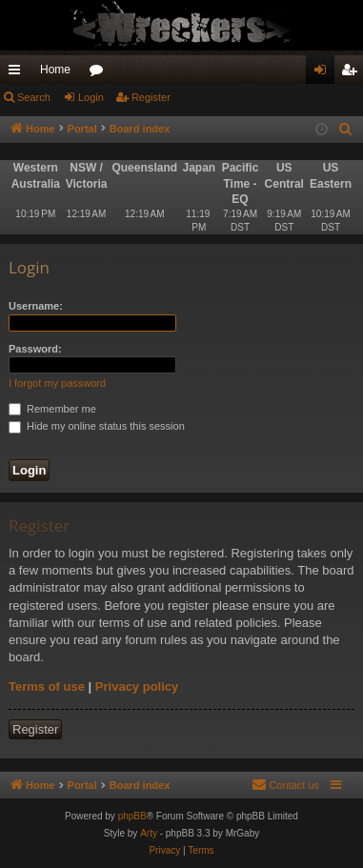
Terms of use (47, 686)
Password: (35, 349)
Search (34, 97)
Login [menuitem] (324, 73)
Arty (149, 833)
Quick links (18, 73)
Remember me (52, 409)
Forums (100, 73)
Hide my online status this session (97, 426)
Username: (36, 306)
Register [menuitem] (353, 73)
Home (55, 70)
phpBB (132, 816)
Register (151, 97)
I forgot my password (57, 383)
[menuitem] (346, 130)
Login (91, 97)
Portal (82, 129)
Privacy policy (137, 686)
